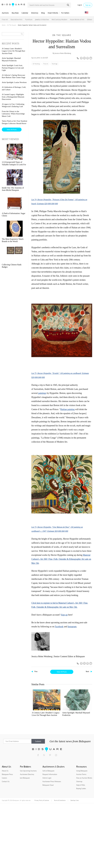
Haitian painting (67, 409)
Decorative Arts (17, 19)
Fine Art (5, 19)
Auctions (5, 13)
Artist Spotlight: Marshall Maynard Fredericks (59, 714)
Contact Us (6, 846)
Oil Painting (36, 64)
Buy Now (15, 13)
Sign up (88, 5)
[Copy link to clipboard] (78, 58)
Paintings (55, 64)
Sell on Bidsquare (48, 836)
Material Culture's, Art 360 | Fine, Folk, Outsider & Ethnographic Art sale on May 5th (61, 559)
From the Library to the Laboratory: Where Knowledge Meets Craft (61, 779)
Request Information (50, 839)
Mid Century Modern (59, 19)
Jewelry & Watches (42, 19)
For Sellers (65, 13)
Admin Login (47, 843)
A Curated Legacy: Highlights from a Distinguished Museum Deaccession (81, 746)
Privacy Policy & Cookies (42, 865)
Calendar (25, 13)
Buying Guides (81, 853)
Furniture (29, 19)
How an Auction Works (84, 843)
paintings (42, 393)
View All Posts (62, 672)
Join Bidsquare (25, 843)
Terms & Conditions (60, 865)
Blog (43, 13)
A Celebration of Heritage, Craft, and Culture (60, 746)
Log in (80, 5)
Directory (35, 13)
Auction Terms (81, 839)
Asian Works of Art (77, 19)
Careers (4, 843)
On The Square (12, 25)
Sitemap (79, 846)
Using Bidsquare (82, 836)
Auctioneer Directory (27, 839)
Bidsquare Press (7, 839)
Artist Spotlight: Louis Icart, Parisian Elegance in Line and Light (81, 714)
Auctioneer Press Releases (52, 846)
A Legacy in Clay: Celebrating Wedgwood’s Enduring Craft (41, 779)
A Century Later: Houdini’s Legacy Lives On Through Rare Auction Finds (41, 714)
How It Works (53, 13)
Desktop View (75, 865)
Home (4, 25)
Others (90, 19)
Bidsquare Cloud (48, 850)
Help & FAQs (81, 850)
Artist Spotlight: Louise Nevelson (41, 746)
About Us (5, 836)
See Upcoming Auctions (28, 836)
